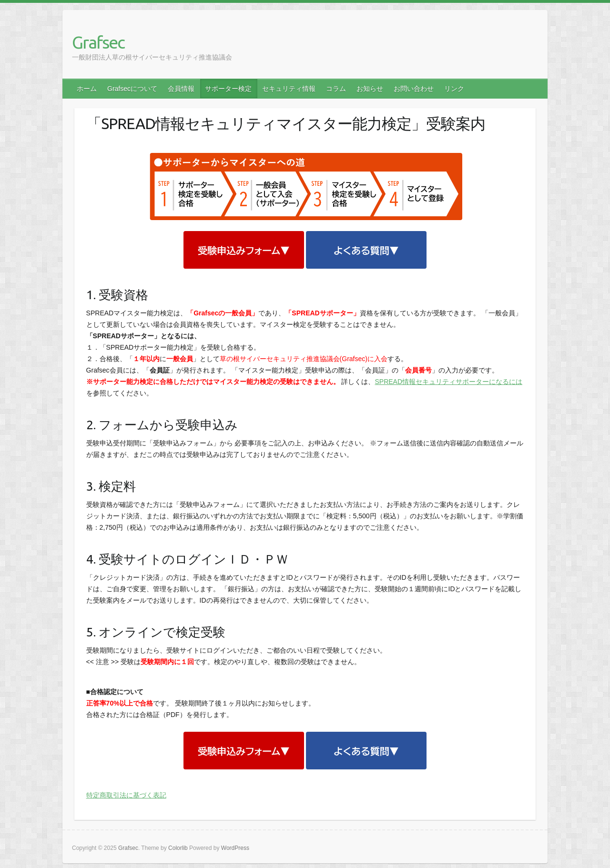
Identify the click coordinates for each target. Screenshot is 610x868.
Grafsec (98, 42)
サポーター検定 (228, 89)
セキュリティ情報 (289, 89)
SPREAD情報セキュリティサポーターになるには (449, 382)
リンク (454, 89)
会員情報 (181, 89)
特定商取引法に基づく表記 (126, 795)
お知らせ (370, 89)
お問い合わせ (414, 89)
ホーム (87, 89)
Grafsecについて (132, 89)
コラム (336, 89)
